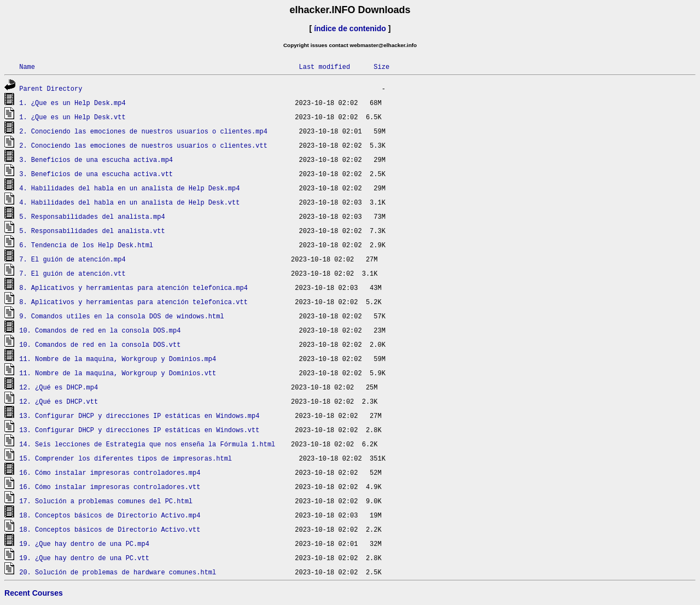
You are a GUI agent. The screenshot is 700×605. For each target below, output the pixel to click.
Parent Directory (51, 88)
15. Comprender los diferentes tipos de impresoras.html (126, 458)
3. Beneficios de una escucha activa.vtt (96, 174)
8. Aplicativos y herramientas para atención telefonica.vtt (133, 302)
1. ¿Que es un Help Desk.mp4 (72, 103)
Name (27, 66)
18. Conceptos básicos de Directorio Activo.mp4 (110, 515)
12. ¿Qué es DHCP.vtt (59, 401)
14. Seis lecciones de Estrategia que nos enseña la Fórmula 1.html (147, 444)
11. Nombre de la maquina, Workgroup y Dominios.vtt (118, 373)
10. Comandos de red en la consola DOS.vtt (100, 344)
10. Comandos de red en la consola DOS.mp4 (100, 330)
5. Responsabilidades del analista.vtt (92, 231)
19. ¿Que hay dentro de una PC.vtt (84, 558)
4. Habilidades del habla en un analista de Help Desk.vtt (129, 202)
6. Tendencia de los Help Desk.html (86, 245)
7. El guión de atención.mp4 (72, 259)
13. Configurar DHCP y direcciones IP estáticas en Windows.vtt (139, 430)
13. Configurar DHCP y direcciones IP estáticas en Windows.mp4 (139, 415)
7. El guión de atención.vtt (72, 273)
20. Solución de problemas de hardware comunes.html (118, 572)
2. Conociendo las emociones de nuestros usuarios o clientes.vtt (143, 145)
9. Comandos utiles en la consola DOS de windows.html (121, 316)
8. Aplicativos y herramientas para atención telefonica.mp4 (133, 287)
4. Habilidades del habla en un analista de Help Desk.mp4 (129, 188)
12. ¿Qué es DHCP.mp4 (59, 387)
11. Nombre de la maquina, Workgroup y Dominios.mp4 (118, 359)
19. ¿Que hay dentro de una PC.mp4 (84, 543)
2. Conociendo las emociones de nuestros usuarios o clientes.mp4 (143, 131)
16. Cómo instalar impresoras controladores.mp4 (110, 472)
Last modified (324, 66)
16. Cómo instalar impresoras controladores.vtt (110, 487)
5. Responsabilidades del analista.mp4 (92, 216)
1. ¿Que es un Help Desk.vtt (72, 117)
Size (381, 66)
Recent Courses (34, 593)
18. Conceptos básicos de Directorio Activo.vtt (110, 529)
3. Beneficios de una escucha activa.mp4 (96, 159)
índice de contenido (350, 28)
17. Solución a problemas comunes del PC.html (106, 501)
